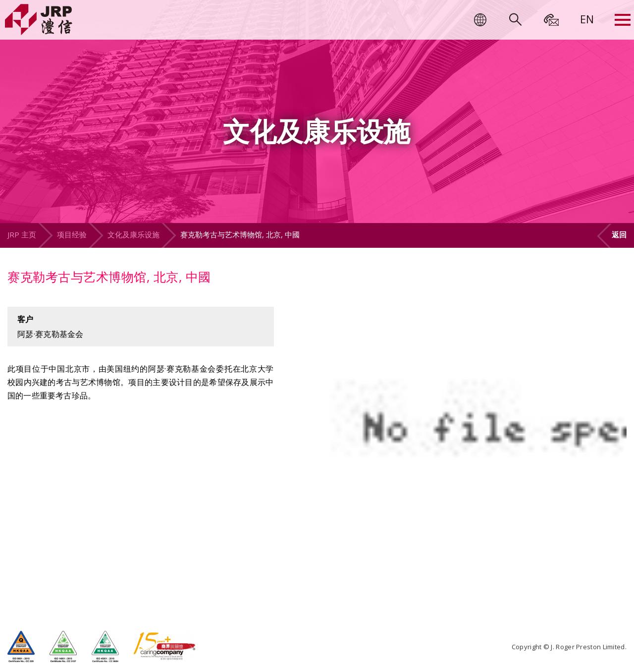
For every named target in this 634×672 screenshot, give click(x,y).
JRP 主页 (22, 234)
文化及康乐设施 (133, 234)
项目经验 (72, 234)
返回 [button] (619, 234)
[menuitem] (587, 19)
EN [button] (587, 19)
